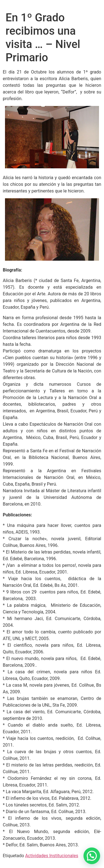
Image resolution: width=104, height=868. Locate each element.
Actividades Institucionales (52, 856)
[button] (92, 856)
